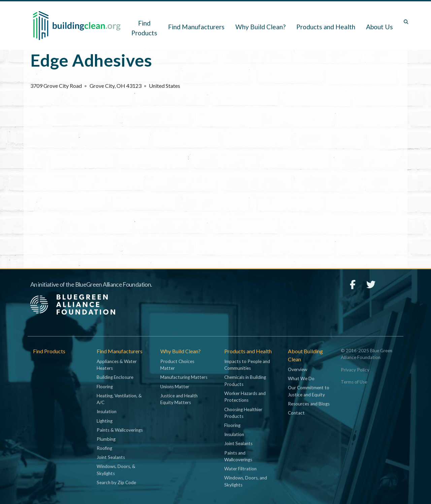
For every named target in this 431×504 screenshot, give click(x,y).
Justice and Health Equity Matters (179, 399)
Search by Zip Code (116, 482)
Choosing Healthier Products (243, 413)
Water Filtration (240, 469)
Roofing (104, 448)
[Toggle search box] (406, 22)
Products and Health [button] (326, 27)
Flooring (105, 387)
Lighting (105, 421)
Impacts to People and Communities (247, 365)
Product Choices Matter (177, 365)
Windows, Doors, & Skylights (116, 470)
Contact (296, 413)
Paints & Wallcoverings (120, 430)
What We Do (301, 379)
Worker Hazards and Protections (245, 397)
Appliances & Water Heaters (117, 365)
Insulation (107, 411)
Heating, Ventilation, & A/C (119, 399)
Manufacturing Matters (184, 377)
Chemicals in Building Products (245, 381)
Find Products (144, 28)
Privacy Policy (355, 370)
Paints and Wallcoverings (238, 456)
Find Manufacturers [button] (196, 27)
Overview (297, 369)
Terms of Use (354, 382)
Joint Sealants (111, 457)
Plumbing (106, 439)
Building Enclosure (115, 377)
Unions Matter (175, 387)
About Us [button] (379, 27)
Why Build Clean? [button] (260, 27)
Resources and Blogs (309, 404)
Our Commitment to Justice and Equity (309, 391)
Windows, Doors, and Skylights (246, 481)
